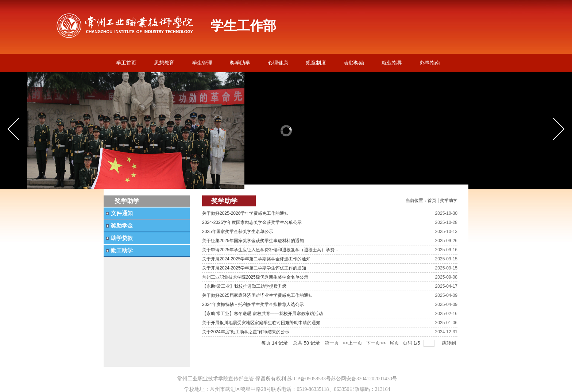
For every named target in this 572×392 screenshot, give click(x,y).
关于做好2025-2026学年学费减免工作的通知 (245, 213)
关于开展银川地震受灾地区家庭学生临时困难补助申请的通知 (261, 323)
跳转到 (450, 343)
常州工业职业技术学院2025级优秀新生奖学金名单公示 (255, 277)
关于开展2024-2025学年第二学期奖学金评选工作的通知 (256, 259)
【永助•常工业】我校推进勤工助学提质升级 (244, 286)
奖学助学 (449, 201)
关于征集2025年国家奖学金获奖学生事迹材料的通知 (253, 241)
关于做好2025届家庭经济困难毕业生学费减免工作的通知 (257, 295)
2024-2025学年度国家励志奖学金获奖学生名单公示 (252, 222)
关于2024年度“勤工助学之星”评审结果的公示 (246, 332)
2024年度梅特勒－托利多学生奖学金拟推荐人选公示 (253, 304)
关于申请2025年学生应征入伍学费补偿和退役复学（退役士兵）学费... (270, 250)
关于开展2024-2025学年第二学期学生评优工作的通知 (254, 268)
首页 (432, 201)
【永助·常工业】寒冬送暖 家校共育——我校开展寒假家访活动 (262, 314)
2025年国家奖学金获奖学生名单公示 (238, 232)
